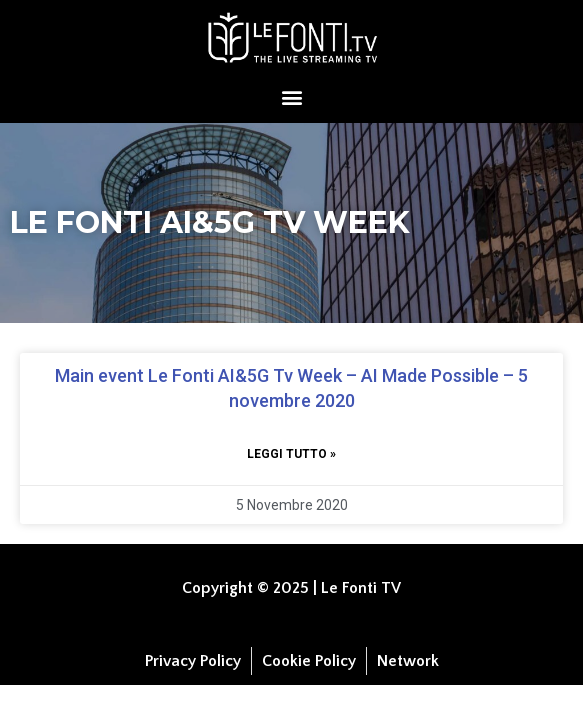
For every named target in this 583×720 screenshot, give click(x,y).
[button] (291, 96)
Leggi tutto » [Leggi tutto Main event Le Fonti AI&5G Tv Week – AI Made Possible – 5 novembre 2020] (291, 454)
